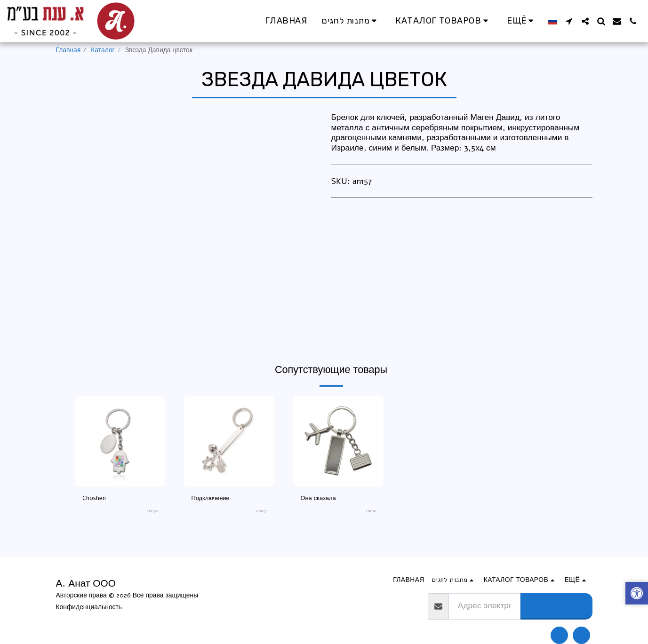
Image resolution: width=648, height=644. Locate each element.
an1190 (152, 512)
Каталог (103, 50)
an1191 (262, 512)
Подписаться (556, 606)
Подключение (212, 498)
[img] (120, 441)
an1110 (371, 512)
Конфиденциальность (89, 607)
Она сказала (320, 498)
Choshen (95, 498)
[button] (569, 21)
